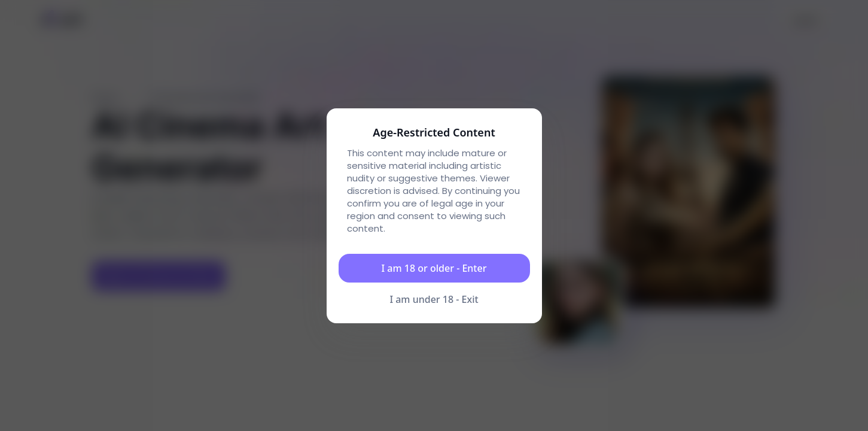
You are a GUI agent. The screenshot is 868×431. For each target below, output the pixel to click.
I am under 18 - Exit (434, 299)
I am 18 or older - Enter (434, 268)
